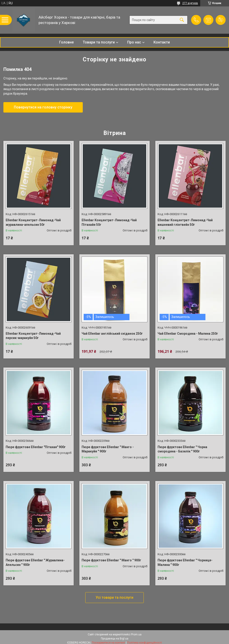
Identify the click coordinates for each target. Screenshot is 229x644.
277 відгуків (190, 3)
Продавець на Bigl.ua (115, 639)
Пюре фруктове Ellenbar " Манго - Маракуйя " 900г (108, 449)
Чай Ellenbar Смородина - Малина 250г (188, 334)
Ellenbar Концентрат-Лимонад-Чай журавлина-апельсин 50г (33, 222)
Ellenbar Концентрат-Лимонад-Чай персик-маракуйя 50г (33, 336)
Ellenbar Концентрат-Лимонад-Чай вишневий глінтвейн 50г (185, 222)
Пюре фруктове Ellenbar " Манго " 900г (111, 560)
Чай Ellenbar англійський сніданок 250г (112, 334)
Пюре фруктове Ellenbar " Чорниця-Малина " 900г (185, 562)
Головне (66, 42)
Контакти (162, 42)
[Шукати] (182, 20)
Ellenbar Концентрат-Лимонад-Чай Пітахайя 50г (109, 222)
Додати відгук (221, 20)
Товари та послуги (99, 42)
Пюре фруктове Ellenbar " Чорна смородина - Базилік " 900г (182, 449)
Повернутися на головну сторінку (43, 107)
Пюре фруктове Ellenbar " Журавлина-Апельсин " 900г (35, 562)
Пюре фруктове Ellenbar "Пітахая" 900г (36, 447)
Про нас (134, 42)
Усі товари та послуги (114, 597)
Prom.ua (136, 634)
